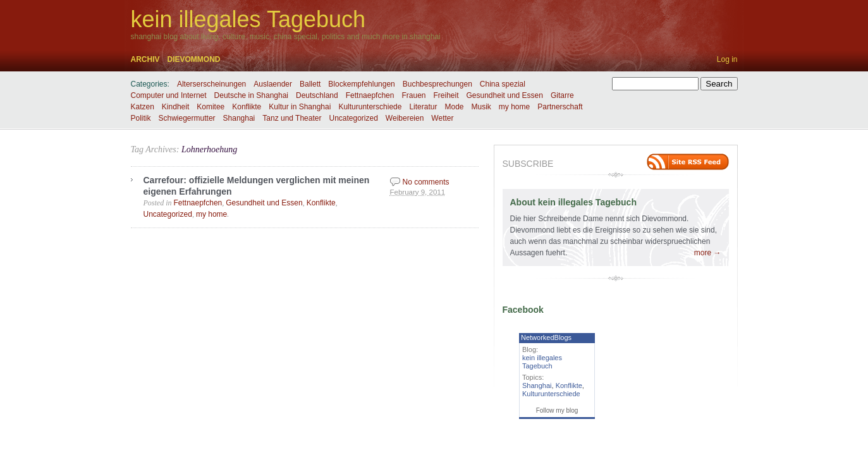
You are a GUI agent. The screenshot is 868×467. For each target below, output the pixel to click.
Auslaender (273, 84)
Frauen (413, 95)
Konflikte (247, 107)
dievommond (194, 59)
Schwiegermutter (187, 118)
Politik (141, 118)
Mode (454, 107)
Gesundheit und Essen (505, 95)
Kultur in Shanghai (300, 107)
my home (514, 107)
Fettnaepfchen (370, 95)
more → (708, 253)
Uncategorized (353, 118)
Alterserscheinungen (211, 84)
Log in (727, 59)
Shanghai (239, 118)
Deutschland (317, 95)
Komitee (211, 107)
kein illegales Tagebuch (248, 19)
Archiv (145, 59)
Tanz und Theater (292, 118)
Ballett (310, 84)
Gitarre (562, 95)
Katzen (143, 107)
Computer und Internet (169, 95)
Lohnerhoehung (209, 149)
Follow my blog (557, 410)
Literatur (423, 107)
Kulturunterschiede (370, 107)
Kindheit (175, 107)
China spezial (503, 84)
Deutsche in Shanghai (251, 95)
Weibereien (405, 118)
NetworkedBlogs (546, 337)
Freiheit (446, 95)
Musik (481, 107)
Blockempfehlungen (361, 84)
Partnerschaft (560, 107)
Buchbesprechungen (437, 84)
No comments (426, 182)
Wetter (442, 118)
